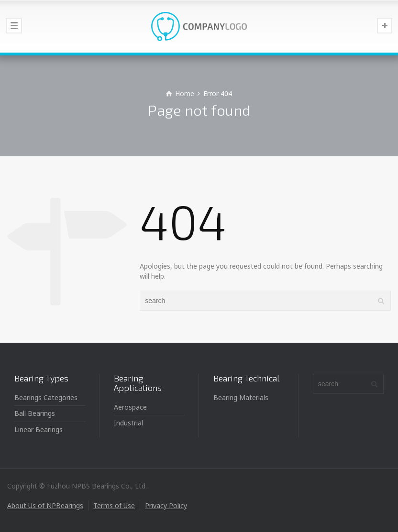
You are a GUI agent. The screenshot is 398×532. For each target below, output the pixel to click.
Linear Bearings (39, 429)
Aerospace (130, 407)
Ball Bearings (35, 413)
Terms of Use (114, 505)
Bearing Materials (241, 397)
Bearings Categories (46, 397)
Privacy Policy (166, 505)
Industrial (128, 423)
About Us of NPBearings (45, 505)
